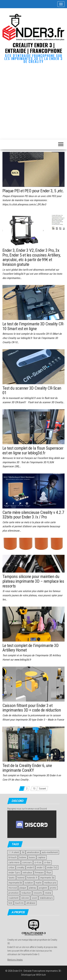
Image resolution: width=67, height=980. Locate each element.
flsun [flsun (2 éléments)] (49, 873)
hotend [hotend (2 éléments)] (21, 878)
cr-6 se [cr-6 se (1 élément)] (38, 862)
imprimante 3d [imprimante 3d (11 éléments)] (47, 878)
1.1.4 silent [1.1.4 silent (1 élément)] (14, 852)
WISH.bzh (41, 975)
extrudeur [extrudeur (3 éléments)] (27, 873)
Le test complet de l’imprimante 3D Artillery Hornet (30, 648)
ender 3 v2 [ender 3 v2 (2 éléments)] (52, 868)
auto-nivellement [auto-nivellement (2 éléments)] (50, 852)
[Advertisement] (33, 101)
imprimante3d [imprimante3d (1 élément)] (15, 883)
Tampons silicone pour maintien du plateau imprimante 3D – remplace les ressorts (33, 581)
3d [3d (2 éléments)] (23, 852)
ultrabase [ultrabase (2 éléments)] (31, 903)
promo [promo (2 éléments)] (53, 888)
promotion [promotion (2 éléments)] (14, 893)
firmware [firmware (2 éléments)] (39, 873)
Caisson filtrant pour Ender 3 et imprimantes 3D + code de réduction (32, 708)
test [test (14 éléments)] (10, 903)
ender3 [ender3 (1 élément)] (30, 868)
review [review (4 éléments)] (48, 893)
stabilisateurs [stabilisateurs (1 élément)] (46, 898)
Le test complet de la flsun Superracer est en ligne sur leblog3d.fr (33, 451)
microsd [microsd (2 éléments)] (13, 888)
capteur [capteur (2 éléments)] (42, 857)
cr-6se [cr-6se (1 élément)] (47, 862)
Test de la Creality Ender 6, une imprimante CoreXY (27, 768)
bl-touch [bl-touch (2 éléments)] (13, 857)
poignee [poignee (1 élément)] (43, 888)
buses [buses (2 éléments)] (32, 857)
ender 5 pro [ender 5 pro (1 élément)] (14, 873)
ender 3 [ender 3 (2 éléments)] (41, 868)
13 (34, 789)
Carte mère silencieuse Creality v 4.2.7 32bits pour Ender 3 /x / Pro (33, 515)
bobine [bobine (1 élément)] (23, 857)
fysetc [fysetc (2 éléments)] (12, 878)
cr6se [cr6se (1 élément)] (11, 868)
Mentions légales (15, 960)
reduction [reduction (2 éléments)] (26, 893)
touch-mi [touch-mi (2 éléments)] (19, 903)
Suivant (42, 789)
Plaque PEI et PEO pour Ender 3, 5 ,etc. (33, 191)
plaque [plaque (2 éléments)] (23, 888)
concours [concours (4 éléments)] (27, 862)
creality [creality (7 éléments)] (21, 868)
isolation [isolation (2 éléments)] (29, 883)
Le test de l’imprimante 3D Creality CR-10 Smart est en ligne (33, 326)
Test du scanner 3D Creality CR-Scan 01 (32, 391)
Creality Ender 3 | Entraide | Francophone (34, 48)
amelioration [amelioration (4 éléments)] (33, 852)
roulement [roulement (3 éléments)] (13, 898)
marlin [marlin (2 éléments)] (39, 883)
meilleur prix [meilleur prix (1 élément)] (50, 883)
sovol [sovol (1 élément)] (34, 898)
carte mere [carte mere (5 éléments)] (14, 862)
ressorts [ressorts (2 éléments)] (38, 893)
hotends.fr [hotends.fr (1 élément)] (32, 878)
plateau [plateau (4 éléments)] (33, 888)
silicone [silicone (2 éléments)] (25, 898)
